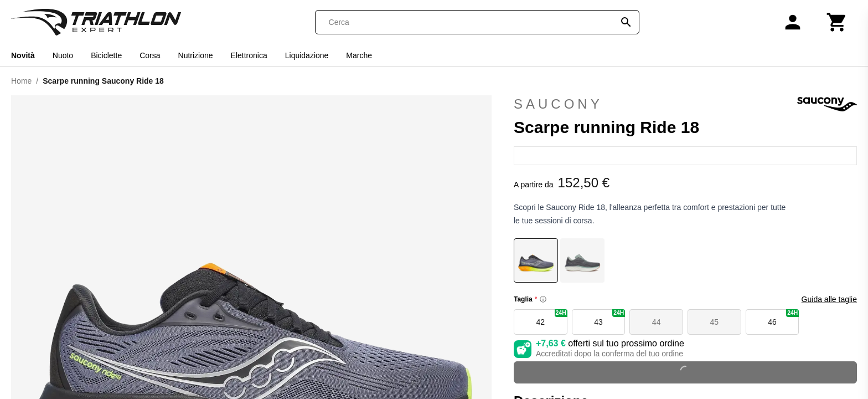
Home (21, 81)
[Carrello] (837, 22)
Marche (359, 55)
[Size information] (543, 299)
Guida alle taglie (829, 299)
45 (715, 322)
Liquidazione (307, 55)
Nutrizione (196, 55)
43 (609, 318)
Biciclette (106, 55)
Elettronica (249, 55)
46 (783, 318)
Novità (23, 55)
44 (657, 322)
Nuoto (63, 55)
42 (552, 318)
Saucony (685, 104)
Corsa (150, 55)
